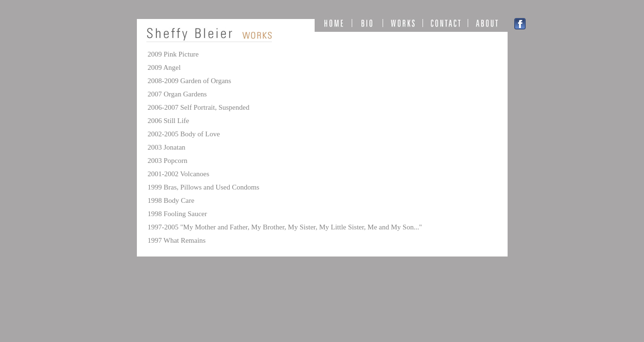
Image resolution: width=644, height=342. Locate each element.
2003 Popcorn (168, 161)
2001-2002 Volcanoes (179, 174)
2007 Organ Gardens (178, 94)
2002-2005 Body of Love (184, 134)
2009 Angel (164, 67)
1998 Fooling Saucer (178, 214)
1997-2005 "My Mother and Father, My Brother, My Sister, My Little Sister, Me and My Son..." (285, 227)
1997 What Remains (177, 240)
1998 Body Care (171, 200)
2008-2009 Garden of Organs (190, 81)
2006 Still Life (169, 121)
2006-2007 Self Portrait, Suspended (199, 107)
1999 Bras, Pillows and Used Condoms (204, 187)
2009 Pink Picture (173, 54)
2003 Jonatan (167, 147)
